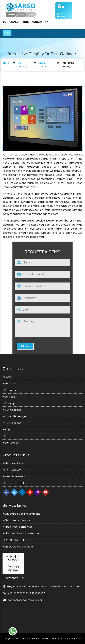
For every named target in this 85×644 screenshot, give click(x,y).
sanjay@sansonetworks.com (25, 600)
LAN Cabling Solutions (17, 540)
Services (9, 397)
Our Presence (12, 423)
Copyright (9, 639)
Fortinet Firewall (13, 483)
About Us (9, 384)
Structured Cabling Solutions (21, 514)
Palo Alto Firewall (14, 477)
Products (9, 390)
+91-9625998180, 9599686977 (25, 22)
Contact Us (11, 443)
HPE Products (12, 470)
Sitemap (9, 403)
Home (6, 63)
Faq (6, 436)
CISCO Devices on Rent (18, 547)
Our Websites (12, 410)
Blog (6, 430)
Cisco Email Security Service (21, 533)
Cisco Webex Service (16, 520)
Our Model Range (14, 416)
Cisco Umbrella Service (18, 527)
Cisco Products (13, 463)
